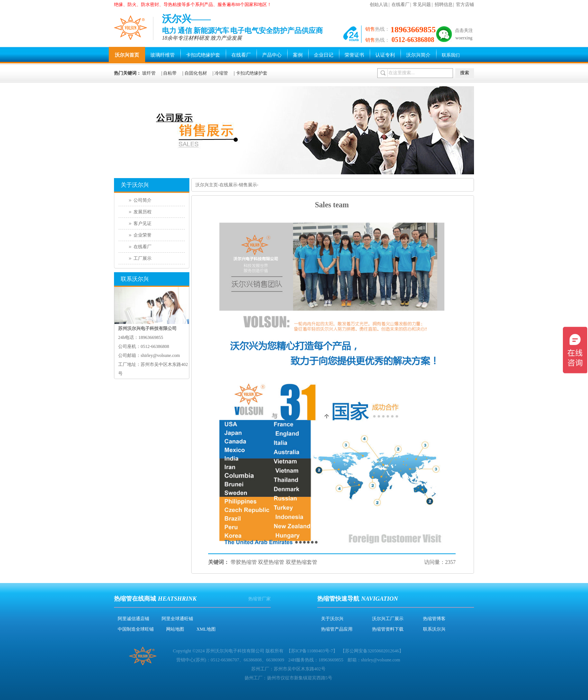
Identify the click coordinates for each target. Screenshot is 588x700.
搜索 (465, 73)
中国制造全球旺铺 (136, 629)
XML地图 (206, 629)
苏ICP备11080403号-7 (312, 651)
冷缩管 (221, 73)
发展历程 (142, 212)
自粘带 (170, 73)
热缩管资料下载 (388, 629)
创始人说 (379, 4)
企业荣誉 (142, 235)
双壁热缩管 (271, 562)
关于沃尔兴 (332, 619)
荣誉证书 (354, 55)
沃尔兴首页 (127, 55)
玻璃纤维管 (163, 55)
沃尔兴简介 (418, 55)
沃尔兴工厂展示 (388, 619)
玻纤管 (149, 73)
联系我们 (451, 55)
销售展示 (248, 185)
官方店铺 (465, 4)
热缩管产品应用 (337, 629)
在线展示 (228, 185)
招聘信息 (444, 4)
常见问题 (422, 4)
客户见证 (142, 223)
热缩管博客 (434, 619)
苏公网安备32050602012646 (372, 651)
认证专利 (385, 55)
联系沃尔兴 (434, 629)
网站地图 (175, 629)
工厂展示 (142, 258)
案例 (298, 55)
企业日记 (324, 55)
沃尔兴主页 (207, 185)
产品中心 (272, 55)
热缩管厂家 (259, 599)
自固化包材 (196, 73)
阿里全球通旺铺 (177, 619)
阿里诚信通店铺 (133, 619)
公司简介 (142, 200)
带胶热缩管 (244, 562)
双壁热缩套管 (301, 562)
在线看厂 (400, 4)
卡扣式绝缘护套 (203, 55)
